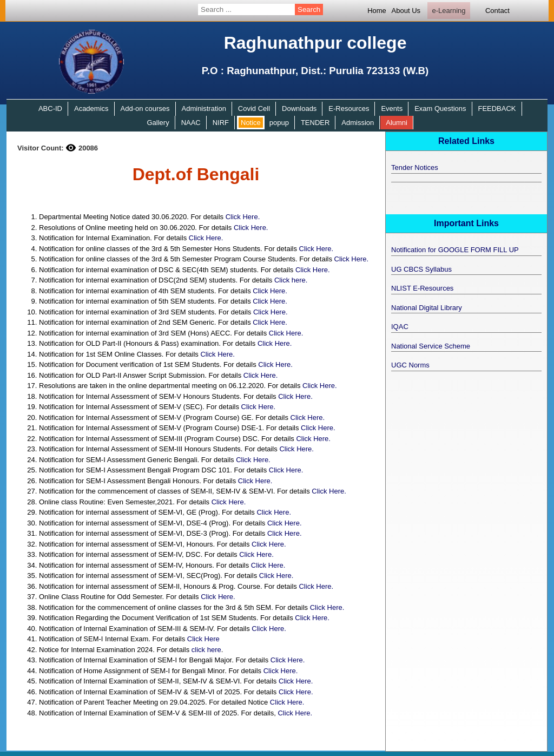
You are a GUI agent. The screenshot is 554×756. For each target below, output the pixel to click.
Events (392, 109)
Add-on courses (145, 109)
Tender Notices (415, 167)
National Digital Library (427, 308)
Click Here (203, 639)
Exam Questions (440, 109)
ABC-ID (50, 109)
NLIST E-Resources (422, 288)
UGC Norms (410, 365)
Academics (91, 109)
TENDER (315, 123)
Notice (251, 123)
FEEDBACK (497, 109)
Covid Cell (254, 109)
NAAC (191, 123)
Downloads (299, 109)
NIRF (221, 123)
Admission (358, 123)
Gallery (158, 123)
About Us (406, 11)
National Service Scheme (431, 346)
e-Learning (449, 11)
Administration (204, 109)
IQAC (400, 327)
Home (377, 11)
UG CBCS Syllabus (421, 269)
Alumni (397, 123)
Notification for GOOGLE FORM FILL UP (455, 250)
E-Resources (349, 109)
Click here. (291, 280)
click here (206, 650)
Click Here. (243, 217)
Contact (497, 11)
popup (279, 123)
